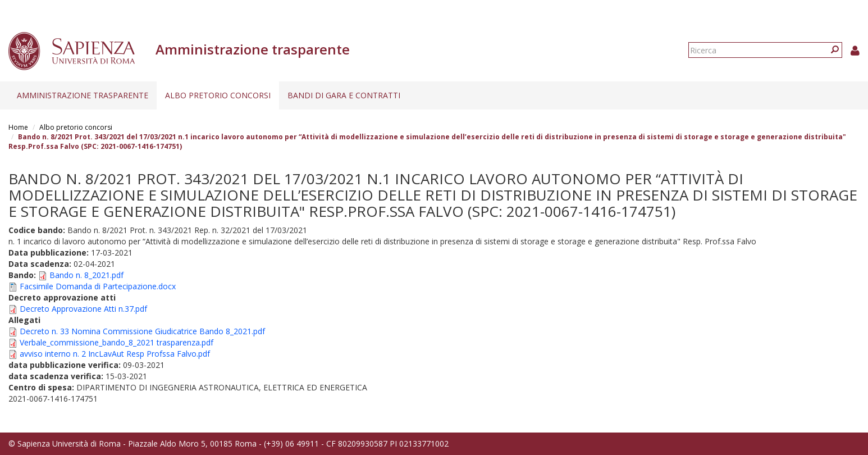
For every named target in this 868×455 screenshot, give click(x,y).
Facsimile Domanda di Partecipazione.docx (98, 286)
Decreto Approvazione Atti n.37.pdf (83, 309)
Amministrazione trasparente (83, 95)
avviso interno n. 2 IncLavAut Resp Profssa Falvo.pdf (115, 354)
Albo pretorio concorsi (218, 95)
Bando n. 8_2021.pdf (86, 275)
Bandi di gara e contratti (344, 95)
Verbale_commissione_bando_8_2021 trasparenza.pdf (117, 342)
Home (18, 127)
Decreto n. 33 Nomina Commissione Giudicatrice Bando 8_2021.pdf (142, 331)
